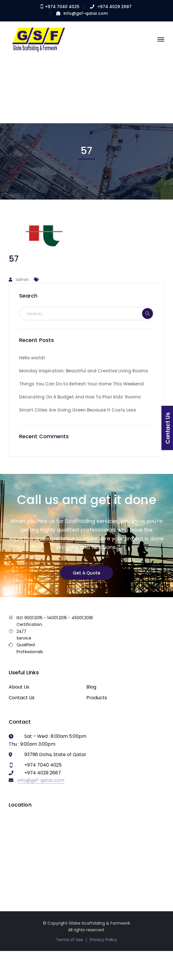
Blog (91, 687)
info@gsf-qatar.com (86, 13)
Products (97, 698)
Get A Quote (86, 573)
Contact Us (22, 698)
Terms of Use (69, 940)
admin (22, 280)
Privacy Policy (103, 940)
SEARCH (147, 314)
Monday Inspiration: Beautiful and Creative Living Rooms (84, 371)
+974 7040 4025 (60, 7)
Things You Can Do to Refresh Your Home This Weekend (81, 384)
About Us (19, 687)
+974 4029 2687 (114, 7)
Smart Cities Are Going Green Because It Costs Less (78, 410)
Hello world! (32, 358)
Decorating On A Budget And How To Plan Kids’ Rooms (80, 397)
